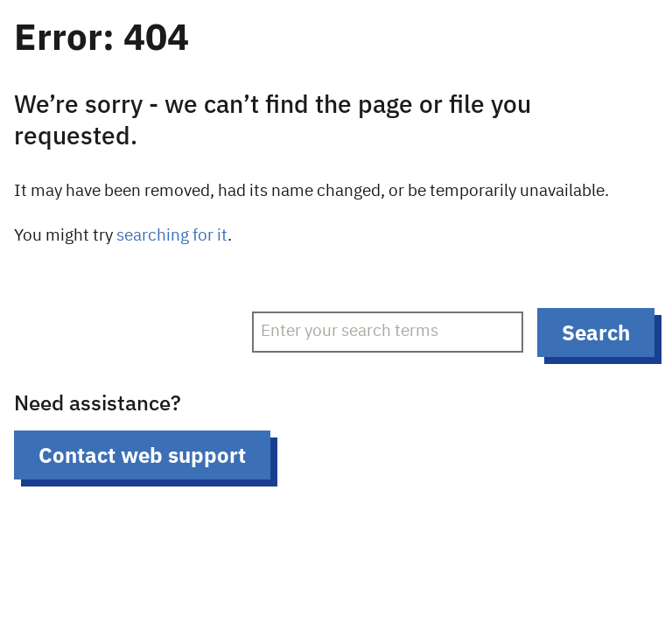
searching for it (172, 236)
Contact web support (142, 455)
